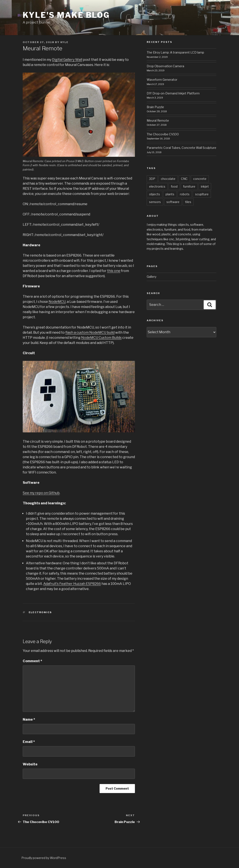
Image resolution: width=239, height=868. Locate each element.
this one (114, 271)
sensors (155, 202)
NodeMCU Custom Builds (101, 338)
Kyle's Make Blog (66, 15)
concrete (200, 179)
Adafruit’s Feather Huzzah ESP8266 (72, 584)
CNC (184, 179)
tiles (188, 202)
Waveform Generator (162, 80)
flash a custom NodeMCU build (90, 332)
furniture (189, 186)
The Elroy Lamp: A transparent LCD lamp (175, 52)
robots (185, 194)
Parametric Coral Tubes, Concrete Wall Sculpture (181, 148)
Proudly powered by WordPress (44, 858)
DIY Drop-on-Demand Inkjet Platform (173, 93)
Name (29, 719)
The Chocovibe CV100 (163, 134)
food (174, 186)
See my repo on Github (41, 493)
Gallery (152, 277)
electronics (40, 612)
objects (155, 194)
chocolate (168, 179)
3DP (152, 179)
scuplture (202, 194)
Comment (32, 661)
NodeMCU (57, 302)
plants (170, 194)
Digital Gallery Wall (67, 60)
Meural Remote (158, 120)
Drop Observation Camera (165, 66)
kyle (64, 42)
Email (29, 742)
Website (30, 764)
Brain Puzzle (155, 107)
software (173, 202)
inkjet (205, 186)
